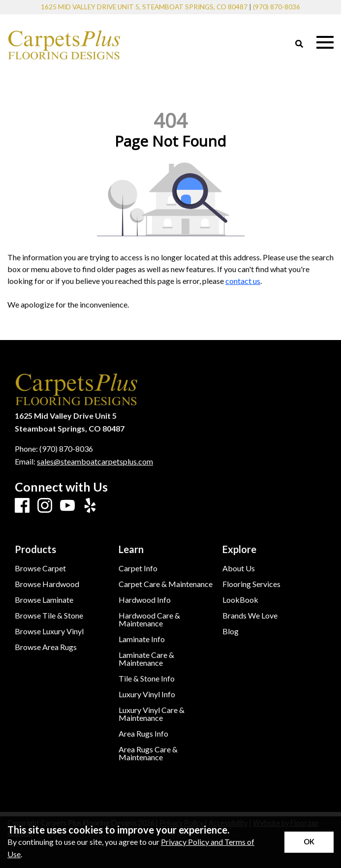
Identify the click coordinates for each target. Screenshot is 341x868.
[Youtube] (67, 506)
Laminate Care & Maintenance (146, 659)
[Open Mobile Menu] (325, 43)
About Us (239, 568)
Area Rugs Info (143, 734)
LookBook (240, 600)
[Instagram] (45, 506)
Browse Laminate (44, 600)
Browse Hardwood (47, 584)
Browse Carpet (40, 568)
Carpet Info (138, 568)
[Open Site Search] (299, 44)
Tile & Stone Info (147, 679)
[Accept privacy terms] (309, 842)
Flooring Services (251, 584)
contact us (243, 281)
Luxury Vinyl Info (147, 694)
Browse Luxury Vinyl (49, 631)
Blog (231, 631)
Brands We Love (250, 616)
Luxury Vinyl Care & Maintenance (152, 714)
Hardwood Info (145, 600)
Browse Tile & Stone (49, 616)
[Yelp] (90, 506)
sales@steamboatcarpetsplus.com (95, 461)
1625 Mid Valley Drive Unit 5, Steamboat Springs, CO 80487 (144, 7)
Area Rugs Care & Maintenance (148, 753)
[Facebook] (22, 506)
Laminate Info (142, 639)
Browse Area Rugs (46, 647)
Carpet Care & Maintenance (166, 584)
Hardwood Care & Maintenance (149, 620)
